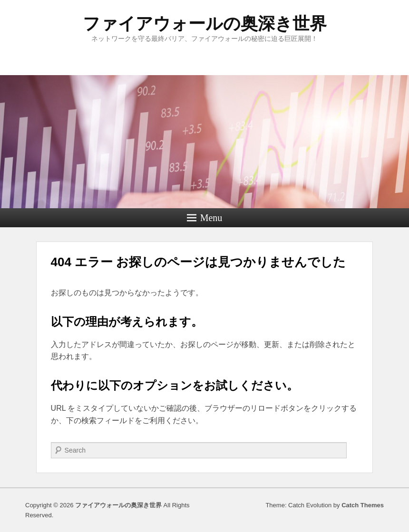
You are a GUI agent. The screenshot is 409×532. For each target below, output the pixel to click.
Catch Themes (363, 505)
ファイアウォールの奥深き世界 (205, 24)
